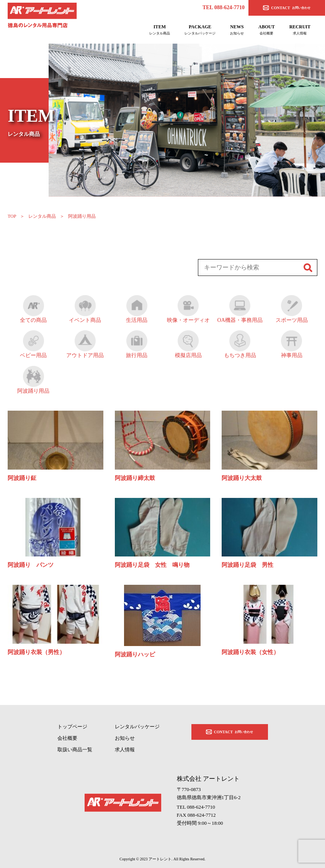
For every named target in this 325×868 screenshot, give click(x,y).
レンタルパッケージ (137, 727)
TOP (12, 216)
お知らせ (125, 738)
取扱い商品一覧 (75, 750)
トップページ (72, 727)
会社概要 (67, 738)
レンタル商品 (42, 216)
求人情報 (125, 750)
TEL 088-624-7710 (224, 7)
